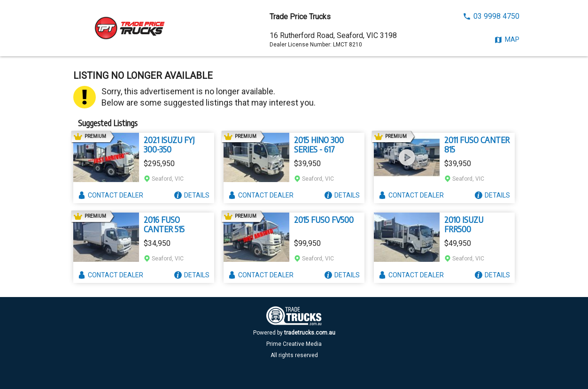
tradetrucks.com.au (310, 333)
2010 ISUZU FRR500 (464, 224)
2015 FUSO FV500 (324, 220)
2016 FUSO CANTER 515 (164, 224)
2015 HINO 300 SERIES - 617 (319, 145)
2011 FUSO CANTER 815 (477, 145)
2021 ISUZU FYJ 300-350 (169, 145)
